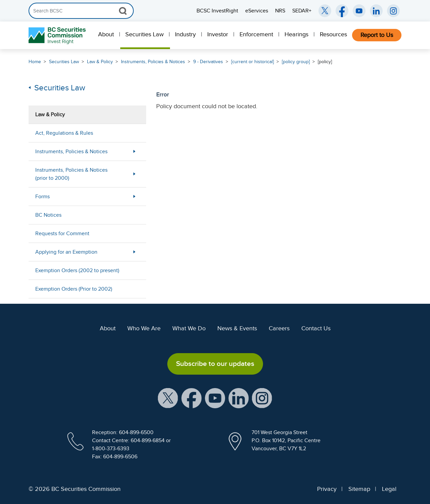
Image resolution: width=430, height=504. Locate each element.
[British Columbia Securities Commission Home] (58, 35)
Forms (42, 197)
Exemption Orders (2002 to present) (77, 270)
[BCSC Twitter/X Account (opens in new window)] (325, 11)
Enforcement (256, 34)
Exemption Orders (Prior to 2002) (74, 289)
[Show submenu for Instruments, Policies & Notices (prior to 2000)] (134, 174)
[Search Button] (123, 11)
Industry (185, 34)
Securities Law (144, 34)
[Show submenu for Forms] (134, 196)
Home (35, 62)
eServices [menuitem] (257, 11)
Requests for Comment (62, 234)
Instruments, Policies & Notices (153, 62)
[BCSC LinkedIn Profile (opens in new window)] (239, 397)
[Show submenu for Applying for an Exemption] (134, 252)
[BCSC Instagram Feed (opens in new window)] (393, 11)
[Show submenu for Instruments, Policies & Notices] (134, 151)
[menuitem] (107, 35)
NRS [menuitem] (280, 11)
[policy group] (296, 62)
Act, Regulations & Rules (64, 133)
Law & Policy (100, 62)
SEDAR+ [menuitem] (302, 11)
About (106, 34)
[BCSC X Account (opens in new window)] (168, 397)
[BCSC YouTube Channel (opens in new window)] (359, 11)
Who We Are (144, 328)
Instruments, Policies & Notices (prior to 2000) (71, 174)
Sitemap (359, 489)
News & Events (237, 328)
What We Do (189, 328)
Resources (333, 34)
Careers (279, 328)
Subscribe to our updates (215, 364)
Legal (389, 489)
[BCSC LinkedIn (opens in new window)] (376, 11)
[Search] (81, 11)
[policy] (325, 62)
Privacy (327, 489)
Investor (218, 34)
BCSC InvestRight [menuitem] (217, 11)
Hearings (296, 34)
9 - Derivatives (208, 62)
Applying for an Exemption (66, 252)
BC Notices (48, 215)
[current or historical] (252, 62)
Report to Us (377, 35)
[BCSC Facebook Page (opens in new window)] (342, 11)
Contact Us (316, 328)
